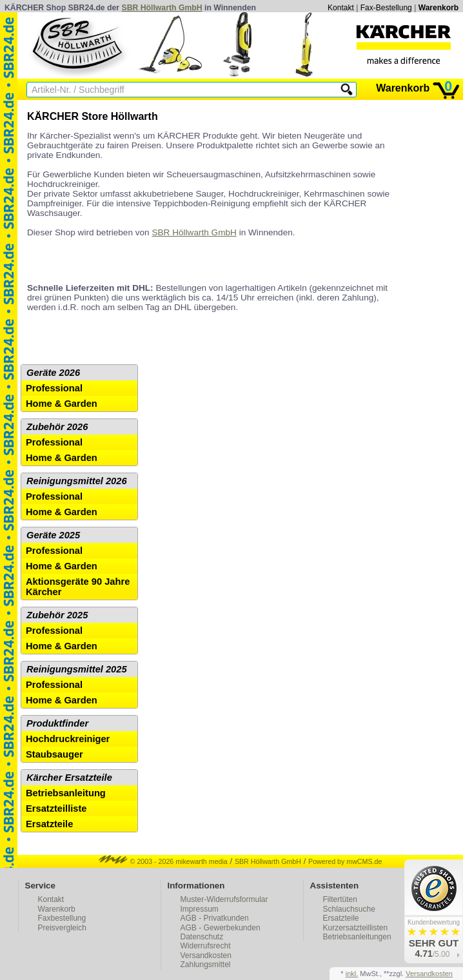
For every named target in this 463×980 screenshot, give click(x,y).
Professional (54, 388)
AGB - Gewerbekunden (221, 928)
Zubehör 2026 (57, 427)
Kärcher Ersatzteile (69, 778)
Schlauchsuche (349, 909)
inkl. (352, 974)
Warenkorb (438, 8)
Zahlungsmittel (206, 965)
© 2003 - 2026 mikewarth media (163, 861)
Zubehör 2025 (57, 615)
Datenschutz (202, 937)
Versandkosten (206, 955)
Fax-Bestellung (386, 8)
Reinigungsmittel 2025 (77, 669)
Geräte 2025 (53, 535)
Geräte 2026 (53, 373)
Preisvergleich (62, 928)
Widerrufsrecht (206, 946)
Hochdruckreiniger (68, 739)
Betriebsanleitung (66, 793)
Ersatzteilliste (56, 808)
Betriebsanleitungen (357, 937)
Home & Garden (62, 404)
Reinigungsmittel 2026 (77, 481)
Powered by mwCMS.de (345, 861)
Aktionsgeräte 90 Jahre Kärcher (78, 587)
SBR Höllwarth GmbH (162, 8)
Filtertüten (340, 899)
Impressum (200, 909)
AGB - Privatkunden (215, 918)
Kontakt (341, 8)
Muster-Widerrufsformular (224, 899)
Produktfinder (57, 723)
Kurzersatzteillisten (356, 928)
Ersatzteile (49, 824)
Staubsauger (54, 754)
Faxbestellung (62, 918)
